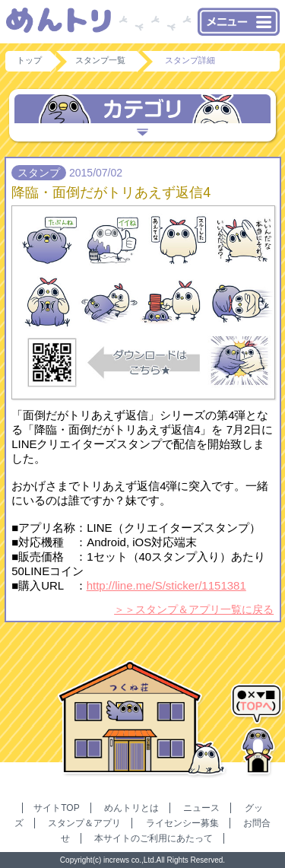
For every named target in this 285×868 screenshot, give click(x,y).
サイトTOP (56, 808)
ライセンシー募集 (182, 823)
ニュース (201, 808)
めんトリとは (131, 808)
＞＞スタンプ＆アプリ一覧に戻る (194, 609)
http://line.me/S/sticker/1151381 (166, 585)
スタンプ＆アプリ (84, 823)
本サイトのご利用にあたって (154, 838)
